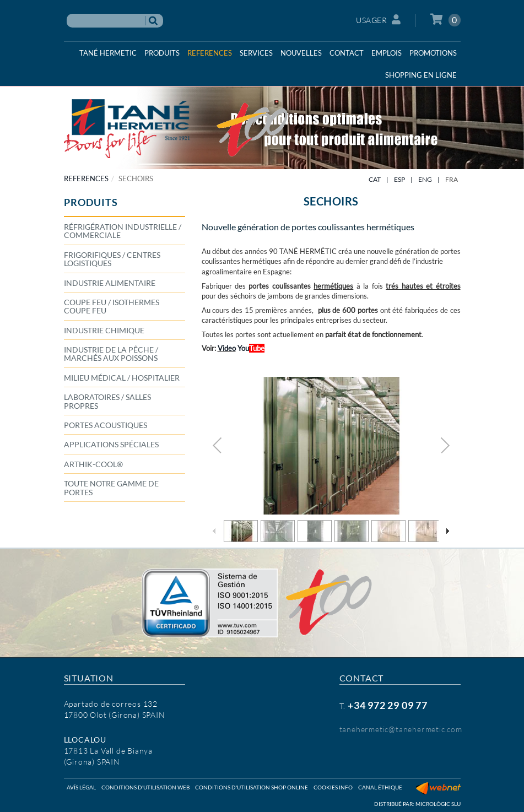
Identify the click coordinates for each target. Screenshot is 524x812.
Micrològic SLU (438, 804)
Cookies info (333, 787)
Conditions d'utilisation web (145, 787)
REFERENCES (86, 178)
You (250, 348)
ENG (425, 179)
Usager (379, 20)
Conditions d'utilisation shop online (252, 787)
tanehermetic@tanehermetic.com (401, 729)
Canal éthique (380, 787)
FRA (452, 179)
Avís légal (81, 787)
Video (227, 348)
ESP (399, 179)
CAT (375, 179)
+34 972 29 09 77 (388, 705)
